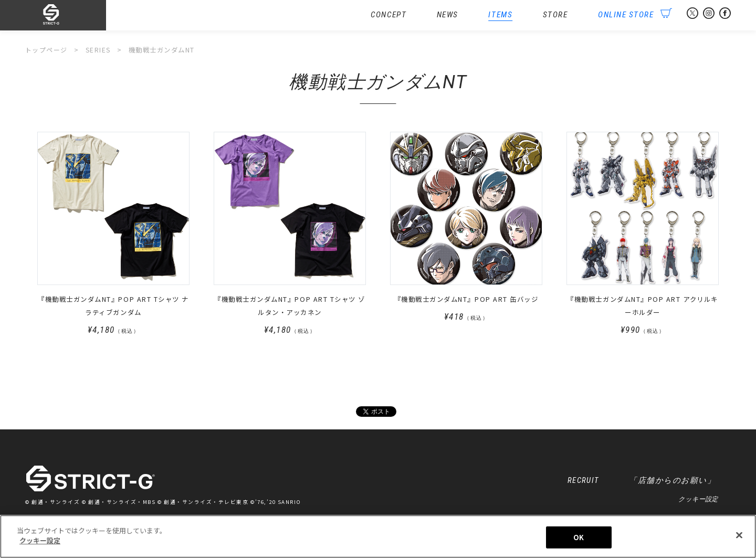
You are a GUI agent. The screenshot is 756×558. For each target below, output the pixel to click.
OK (579, 538)
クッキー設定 (698, 501)
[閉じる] (739, 536)
